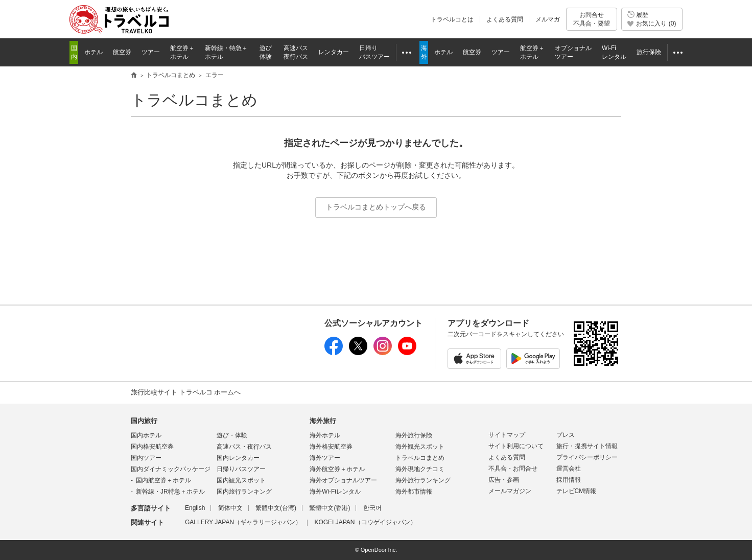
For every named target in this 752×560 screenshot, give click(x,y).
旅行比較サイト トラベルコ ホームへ (186, 392)
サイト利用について (516, 446)
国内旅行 (144, 421)
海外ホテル (325, 435)
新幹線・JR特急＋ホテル (170, 492)
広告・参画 (504, 480)
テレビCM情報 (577, 491)
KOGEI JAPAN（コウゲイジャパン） (365, 522)
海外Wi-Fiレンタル (335, 492)
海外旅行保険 (414, 435)
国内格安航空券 (152, 447)
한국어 (372, 508)
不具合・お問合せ (513, 469)
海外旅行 (323, 421)
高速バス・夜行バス (244, 447)
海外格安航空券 (331, 447)
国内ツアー (146, 458)
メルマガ (548, 19)
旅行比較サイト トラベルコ (134, 76)
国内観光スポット (241, 480)
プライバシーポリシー (587, 457)
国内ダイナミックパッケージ (171, 469)
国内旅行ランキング (244, 492)
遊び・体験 (232, 435)
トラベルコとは (452, 19)
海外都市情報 (414, 492)
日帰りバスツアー (241, 469)
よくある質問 (505, 19)
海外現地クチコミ (420, 469)
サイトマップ (507, 435)
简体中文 (230, 508)
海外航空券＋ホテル (337, 469)
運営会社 (569, 469)
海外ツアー (325, 458)
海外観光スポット (420, 447)
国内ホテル (146, 435)
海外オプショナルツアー (343, 480)
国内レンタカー (238, 458)
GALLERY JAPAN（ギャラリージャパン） (243, 522)
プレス (566, 435)
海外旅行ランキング (423, 480)
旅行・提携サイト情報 (587, 446)
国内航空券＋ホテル (163, 480)
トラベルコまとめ (194, 100)
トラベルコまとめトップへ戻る (376, 207)
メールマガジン (510, 491)
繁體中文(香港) (330, 508)
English (195, 508)
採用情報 (569, 480)
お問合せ (592, 19)
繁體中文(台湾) (276, 508)
